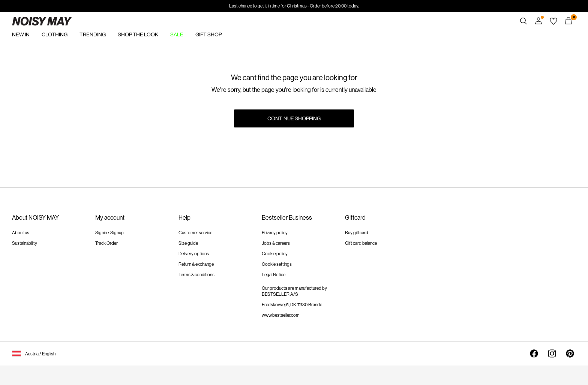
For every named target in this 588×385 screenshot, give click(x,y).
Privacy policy (275, 233)
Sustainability (25, 243)
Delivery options (194, 254)
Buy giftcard (357, 233)
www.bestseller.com (281, 315)
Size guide (188, 243)
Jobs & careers (276, 243)
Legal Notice (274, 275)
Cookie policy (275, 254)
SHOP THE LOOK (138, 34)
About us (21, 233)
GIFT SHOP (208, 34)
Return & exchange (196, 264)
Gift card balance (361, 243)
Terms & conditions (196, 275)
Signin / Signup (109, 233)
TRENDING (93, 34)
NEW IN (21, 34)
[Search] (523, 21)
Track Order (106, 243)
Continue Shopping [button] (294, 118)
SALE (177, 34)
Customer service (195, 233)
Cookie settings (277, 264)
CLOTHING (55, 34)
